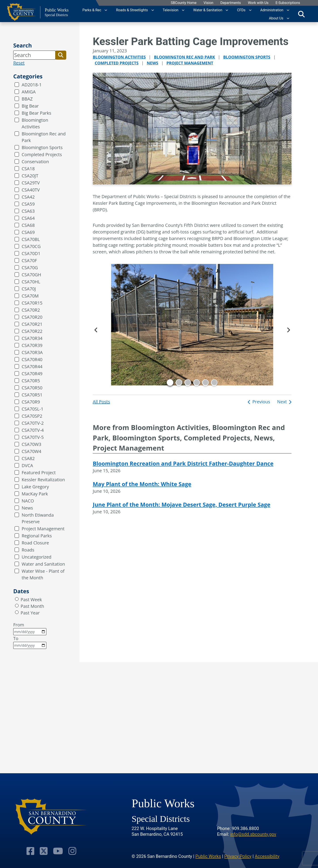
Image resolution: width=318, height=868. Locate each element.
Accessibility (267, 856)
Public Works (208, 856)
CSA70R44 (32, 367)
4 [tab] (197, 383)
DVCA (27, 465)
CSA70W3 (31, 444)
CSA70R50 (32, 388)
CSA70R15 (32, 303)
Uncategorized (37, 557)
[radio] (17, 599)
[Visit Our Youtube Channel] (58, 851)
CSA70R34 (32, 338)
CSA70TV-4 (33, 430)
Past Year (30, 613)
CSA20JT (30, 176)
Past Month (32, 606)
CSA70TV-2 (33, 423)
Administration (272, 10)
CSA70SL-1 (32, 409)
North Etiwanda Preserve (38, 518)
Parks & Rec (92, 10)
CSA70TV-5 (33, 437)
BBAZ (27, 99)
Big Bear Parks (36, 113)
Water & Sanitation (208, 10)
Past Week (31, 600)
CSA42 (28, 197)
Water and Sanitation (43, 564)
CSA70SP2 (32, 416)
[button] (61, 55)
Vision (208, 3)
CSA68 (28, 225)
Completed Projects (42, 154)
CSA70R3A (32, 352)
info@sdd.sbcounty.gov (253, 834)
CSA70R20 (32, 317)
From (30, 628)
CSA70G (30, 268)
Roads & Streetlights (132, 10)
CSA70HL (31, 282)
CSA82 (28, 458)
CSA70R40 (32, 359)
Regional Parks (37, 536)
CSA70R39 (32, 345)
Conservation (35, 162)
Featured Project (39, 473)
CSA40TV (31, 190)
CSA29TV (31, 183)
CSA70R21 (32, 324)
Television (171, 10)
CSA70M (30, 296)
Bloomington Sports (42, 147)
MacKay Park (35, 494)
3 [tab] (188, 383)
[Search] (34, 55)
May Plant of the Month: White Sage (142, 484)
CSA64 (28, 218)
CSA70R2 (31, 310)
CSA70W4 (31, 451)
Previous (96, 329)
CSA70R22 (32, 331)
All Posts (101, 402)
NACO (28, 501)
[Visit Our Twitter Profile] (44, 851)
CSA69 (28, 232)
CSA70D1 (31, 253)
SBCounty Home (184, 3)
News (27, 508)
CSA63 (28, 211)
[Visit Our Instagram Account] (71, 851)
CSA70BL (31, 239)
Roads (28, 550)
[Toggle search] (301, 14)
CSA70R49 (32, 374)
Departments (230, 3)
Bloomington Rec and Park (44, 137)
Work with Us (258, 3)
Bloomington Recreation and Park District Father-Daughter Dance (183, 463)
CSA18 (28, 169)
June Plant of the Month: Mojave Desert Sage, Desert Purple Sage (182, 504)
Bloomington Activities (35, 123)
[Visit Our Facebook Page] (32, 851)
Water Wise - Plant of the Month (43, 574)
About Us (276, 18)
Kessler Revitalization (43, 480)
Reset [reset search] (19, 63)
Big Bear (30, 106)
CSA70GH (31, 275)
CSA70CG (31, 246)
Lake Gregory (35, 487)
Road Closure (35, 543)
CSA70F (29, 261)
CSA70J (29, 289)
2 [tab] (179, 383)
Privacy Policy (238, 856)
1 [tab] (170, 383)
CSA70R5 (31, 381)
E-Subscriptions (288, 3)
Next (288, 329)
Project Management (43, 529)
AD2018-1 (32, 85)
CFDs (241, 10)
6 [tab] (214, 383)
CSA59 (28, 204)
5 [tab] (205, 383)
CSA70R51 (32, 395)
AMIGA (29, 92)
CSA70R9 (31, 402)
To (30, 642)
